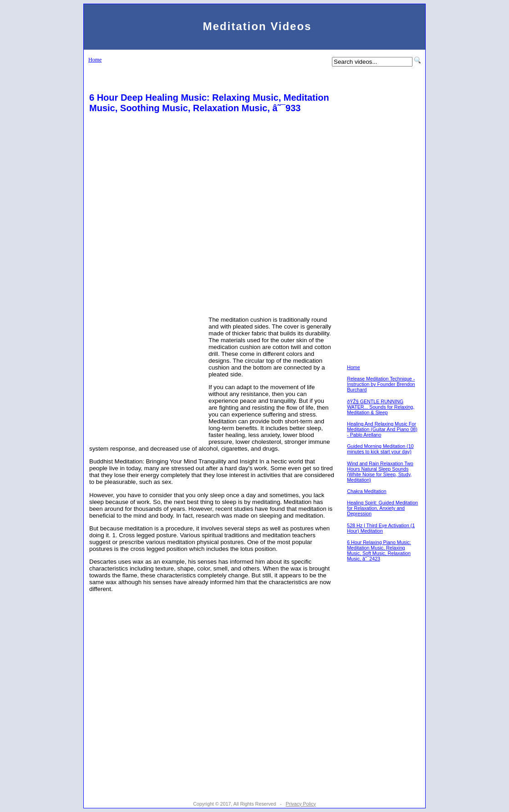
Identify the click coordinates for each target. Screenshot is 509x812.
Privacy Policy (300, 804)
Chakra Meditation (366, 491)
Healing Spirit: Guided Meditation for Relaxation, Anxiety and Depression (382, 508)
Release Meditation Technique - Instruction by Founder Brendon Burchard (381, 384)
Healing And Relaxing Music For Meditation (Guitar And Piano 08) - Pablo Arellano (382, 429)
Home (95, 60)
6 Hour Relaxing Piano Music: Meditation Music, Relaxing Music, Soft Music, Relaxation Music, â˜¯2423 (379, 550)
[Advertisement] (212, 140)
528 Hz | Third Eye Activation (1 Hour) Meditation (381, 528)
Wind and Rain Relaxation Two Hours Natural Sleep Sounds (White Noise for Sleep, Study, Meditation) (380, 472)
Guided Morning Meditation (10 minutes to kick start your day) (380, 449)
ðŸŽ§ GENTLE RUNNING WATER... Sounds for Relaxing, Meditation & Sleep (381, 407)
